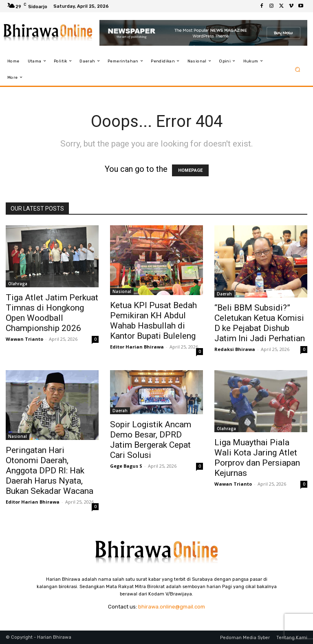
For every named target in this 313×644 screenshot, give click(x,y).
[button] (298, 69)
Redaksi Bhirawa (235, 349)
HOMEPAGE (190, 170)
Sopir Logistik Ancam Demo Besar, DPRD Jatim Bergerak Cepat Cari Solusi (151, 440)
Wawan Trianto (24, 339)
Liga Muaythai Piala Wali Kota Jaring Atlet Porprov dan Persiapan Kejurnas (257, 458)
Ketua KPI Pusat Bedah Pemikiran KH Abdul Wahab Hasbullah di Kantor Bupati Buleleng (153, 321)
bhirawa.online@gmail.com (172, 607)
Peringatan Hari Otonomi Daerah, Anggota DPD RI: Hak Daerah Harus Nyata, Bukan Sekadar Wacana (50, 471)
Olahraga (18, 284)
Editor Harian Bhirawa (137, 347)
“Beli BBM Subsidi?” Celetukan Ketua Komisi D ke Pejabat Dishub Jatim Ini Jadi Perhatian (260, 323)
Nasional (122, 291)
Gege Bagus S (126, 466)
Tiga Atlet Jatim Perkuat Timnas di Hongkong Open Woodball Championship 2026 (52, 313)
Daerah (224, 294)
